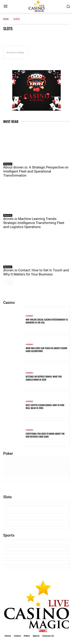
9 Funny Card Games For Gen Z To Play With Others (28, 473)
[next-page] (10, 283)
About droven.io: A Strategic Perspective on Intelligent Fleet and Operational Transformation (36, 171)
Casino (29, 316)
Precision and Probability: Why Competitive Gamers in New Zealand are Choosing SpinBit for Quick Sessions (36, 549)
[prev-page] (5, 283)
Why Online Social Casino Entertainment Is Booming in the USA (47, 321)
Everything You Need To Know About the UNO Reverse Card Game (45, 435)
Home (6, 19)
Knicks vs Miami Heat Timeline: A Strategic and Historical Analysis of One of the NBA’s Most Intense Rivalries (36, 563)
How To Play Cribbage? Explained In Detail (24, 464)
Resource (8, 164)
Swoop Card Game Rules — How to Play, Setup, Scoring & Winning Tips (36, 469)
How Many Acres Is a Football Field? (21, 568)
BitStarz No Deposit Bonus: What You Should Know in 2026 (44, 378)
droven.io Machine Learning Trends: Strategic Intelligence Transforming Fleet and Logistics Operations (34, 223)
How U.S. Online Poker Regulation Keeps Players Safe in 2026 (32, 459)
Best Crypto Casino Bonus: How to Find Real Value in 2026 (45, 406)
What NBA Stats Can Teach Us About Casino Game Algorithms (46, 350)
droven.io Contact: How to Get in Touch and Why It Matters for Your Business (36, 272)
